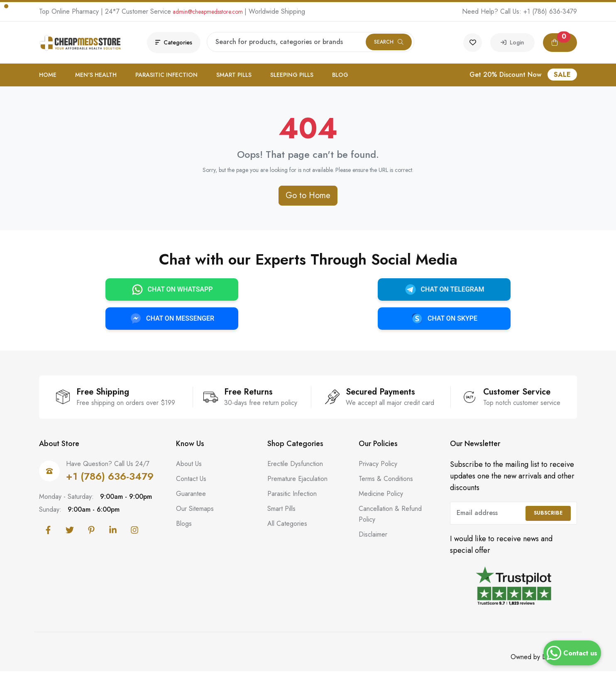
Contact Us (191, 485)
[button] (560, 43)
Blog (340, 75)
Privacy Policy (378, 470)
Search (389, 42)
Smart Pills (234, 75)
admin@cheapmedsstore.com (208, 12)
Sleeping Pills (292, 75)
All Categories (287, 530)
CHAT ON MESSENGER (172, 324)
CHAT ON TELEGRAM (444, 295)
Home (48, 75)
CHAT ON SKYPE (444, 324)
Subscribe (548, 519)
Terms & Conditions (386, 485)
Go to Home (308, 201)
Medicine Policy (381, 500)
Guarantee (191, 500)
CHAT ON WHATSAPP (172, 295)
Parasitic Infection (166, 75)
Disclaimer (373, 541)
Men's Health (96, 75)
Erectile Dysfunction (295, 470)
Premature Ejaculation (297, 485)
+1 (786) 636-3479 (550, 11)
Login (512, 42)
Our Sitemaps (195, 515)
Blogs (184, 530)
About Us (189, 470)
